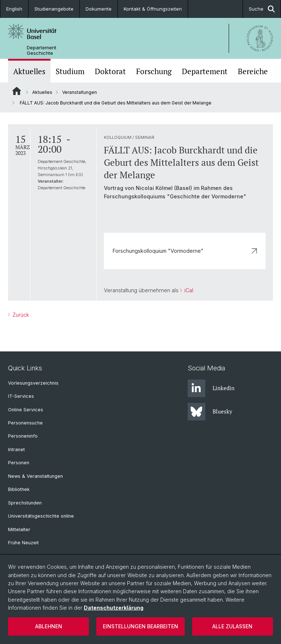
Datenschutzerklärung (114, 608)
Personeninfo (23, 436)
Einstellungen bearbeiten (140, 626)
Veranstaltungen (80, 92)
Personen (19, 463)
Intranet (16, 449)
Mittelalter (19, 529)
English (14, 9)
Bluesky (210, 412)
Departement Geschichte (42, 50)
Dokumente (99, 9)
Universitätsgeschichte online (41, 516)
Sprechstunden (25, 503)
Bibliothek (19, 489)
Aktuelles (29, 71)
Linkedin (211, 388)
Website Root (17, 91)
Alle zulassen (232, 626)
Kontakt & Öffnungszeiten (153, 9)
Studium (70, 71)
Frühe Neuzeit (23, 543)
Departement (205, 71)
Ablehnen (49, 626)
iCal (188, 290)
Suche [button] (262, 9)
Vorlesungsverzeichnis (33, 383)
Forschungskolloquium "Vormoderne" (185, 251)
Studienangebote (54, 9)
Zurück (20, 315)
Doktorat (110, 71)
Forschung (154, 71)
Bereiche (253, 71)
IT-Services (21, 396)
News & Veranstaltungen (35, 476)
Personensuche (25, 423)
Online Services (26, 410)
